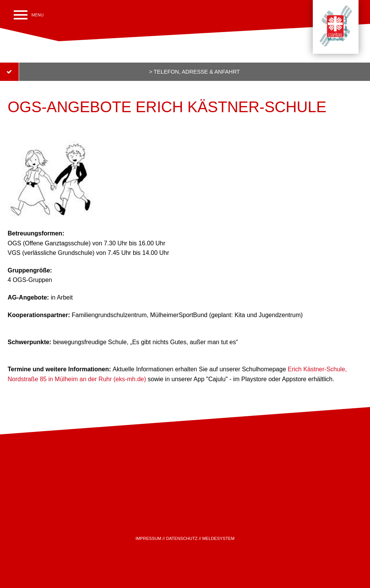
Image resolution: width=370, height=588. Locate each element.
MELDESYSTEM (218, 538)
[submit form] (185, 72)
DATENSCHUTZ (182, 538)
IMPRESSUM (148, 538)
